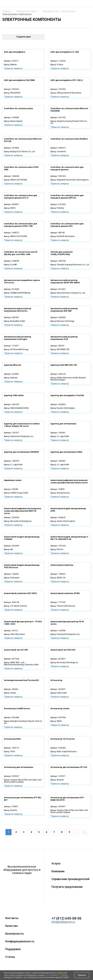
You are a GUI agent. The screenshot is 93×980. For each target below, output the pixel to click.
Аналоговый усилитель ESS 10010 (20, 593)
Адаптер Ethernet (12, 365)
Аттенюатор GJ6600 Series (17, 708)
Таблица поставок (27, 11)
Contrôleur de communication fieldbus (69, 139)
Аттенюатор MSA (12, 739)
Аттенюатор (56, 680)
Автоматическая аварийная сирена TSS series (22, 281)
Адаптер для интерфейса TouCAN (67, 395)
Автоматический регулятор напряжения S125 (64, 338)
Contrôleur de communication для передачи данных (67, 168)
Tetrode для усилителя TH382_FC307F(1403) (62, 253)
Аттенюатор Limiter (60, 708)
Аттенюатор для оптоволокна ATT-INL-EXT (23, 799)
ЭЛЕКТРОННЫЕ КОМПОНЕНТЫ (17, 14)
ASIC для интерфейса (15, 52)
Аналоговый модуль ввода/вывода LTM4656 (22, 538)
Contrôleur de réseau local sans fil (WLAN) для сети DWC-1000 (21, 253)
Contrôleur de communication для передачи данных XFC (67, 225)
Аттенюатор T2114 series (63, 739)
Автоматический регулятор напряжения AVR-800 (64, 310)
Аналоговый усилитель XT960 (65, 593)
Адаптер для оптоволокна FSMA (66, 452)
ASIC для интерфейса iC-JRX (65, 52)
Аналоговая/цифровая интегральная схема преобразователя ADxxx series (69, 481)
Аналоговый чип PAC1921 (63, 650)
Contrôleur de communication (18, 108)
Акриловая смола (13, 480)
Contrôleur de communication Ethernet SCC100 (23, 140)
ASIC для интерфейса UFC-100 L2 (67, 80)
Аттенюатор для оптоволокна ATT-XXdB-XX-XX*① (67, 799)
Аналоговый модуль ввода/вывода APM (68, 510)
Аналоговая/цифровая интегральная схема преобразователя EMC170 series (22, 511)
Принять (82, 975)
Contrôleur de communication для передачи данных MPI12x (67, 197)
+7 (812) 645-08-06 (66, 918)
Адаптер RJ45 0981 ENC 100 (64, 365)
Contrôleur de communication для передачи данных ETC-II (21, 197)
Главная (7, 11)
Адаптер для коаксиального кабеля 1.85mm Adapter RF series (22, 425)
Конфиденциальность (20, 941)
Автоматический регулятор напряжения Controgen (18, 338)
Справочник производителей (70, 879)
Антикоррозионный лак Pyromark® (21, 680)
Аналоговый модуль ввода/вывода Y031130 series (22, 566)
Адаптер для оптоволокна (63, 424)
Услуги (56, 864)
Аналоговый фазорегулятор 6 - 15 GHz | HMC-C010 (23, 623)
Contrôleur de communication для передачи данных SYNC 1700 (21, 225)
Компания (58, 871)
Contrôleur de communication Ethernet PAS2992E (69, 110)
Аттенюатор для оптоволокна (19, 767)
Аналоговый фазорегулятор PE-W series (67, 623)
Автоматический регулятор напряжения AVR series (18, 310)
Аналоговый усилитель (62, 565)
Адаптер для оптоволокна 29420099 (21, 452)
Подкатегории (24, 37)
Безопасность (15, 934)
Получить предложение (67, 887)
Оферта (63, 975)
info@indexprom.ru (63, 922)
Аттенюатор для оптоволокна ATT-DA (69, 767)
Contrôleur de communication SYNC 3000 (21, 168)
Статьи (10, 957)
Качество (12, 926)
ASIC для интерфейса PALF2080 (19, 80)
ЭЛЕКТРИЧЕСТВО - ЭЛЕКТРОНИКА (59, 11)
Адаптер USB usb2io (14, 395)
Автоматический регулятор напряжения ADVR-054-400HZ (65, 281)
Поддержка (13, 949)
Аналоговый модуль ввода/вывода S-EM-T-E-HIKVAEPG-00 (70, 538)
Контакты (12, 918)
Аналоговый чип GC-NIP (16, 650)
